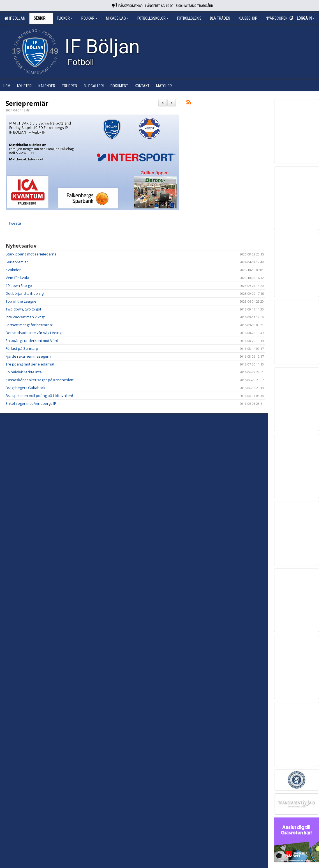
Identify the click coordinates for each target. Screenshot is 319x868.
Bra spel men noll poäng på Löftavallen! (39, 396)
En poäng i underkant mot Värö (32, 341)
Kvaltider (13, 270)
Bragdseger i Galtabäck (26, 388)
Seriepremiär (27, 103)
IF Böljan (15, 18)
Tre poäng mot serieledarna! (30, 364)
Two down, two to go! (23, 309)
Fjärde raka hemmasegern (28, 356)
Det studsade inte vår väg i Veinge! (35, 333)
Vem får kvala (17, 278)
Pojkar (89, 18)
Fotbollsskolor (153, 18)
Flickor (65, 18)
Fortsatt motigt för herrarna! (29, 325)
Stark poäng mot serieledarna (31, 254)
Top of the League (21, 301)
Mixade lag (117, 18)
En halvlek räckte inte (24, 372)
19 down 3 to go (19, 285)
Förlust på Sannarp (22, 348)
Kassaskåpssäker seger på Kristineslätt (40, 380)
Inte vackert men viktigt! (26, 317)
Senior (41, 18)
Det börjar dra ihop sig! (25, 293)
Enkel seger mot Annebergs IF (31, 403)
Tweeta (15, 223)
